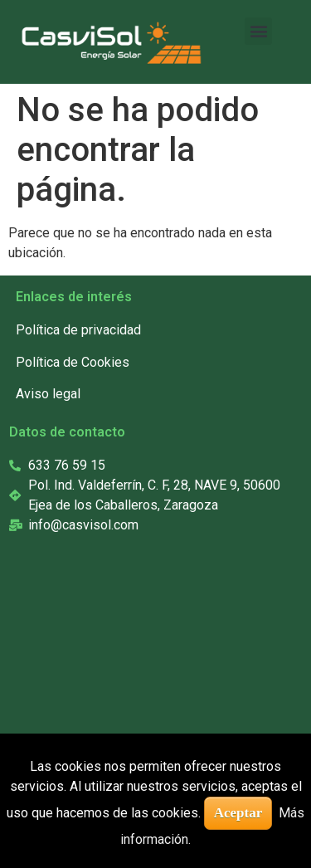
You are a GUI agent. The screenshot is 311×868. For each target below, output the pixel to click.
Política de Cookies (73, 362)
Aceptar (238, 813)
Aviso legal (48, 394)
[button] (258, 31)
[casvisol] (148, 698)
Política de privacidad (78, 330)
